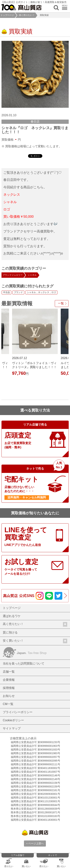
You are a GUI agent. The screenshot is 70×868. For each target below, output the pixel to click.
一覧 (61, 303)
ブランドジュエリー (13, 275)
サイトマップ (12, 728)
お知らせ (9, 696)
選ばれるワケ (12, 616)
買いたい (26, 863)
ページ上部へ (35, 843)
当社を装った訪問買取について (24, 664)
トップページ (7, 15)
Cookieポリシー (13, 720)
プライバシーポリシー (18, 712)
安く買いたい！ (35, 641)
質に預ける (10, 632)
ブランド (18, 292)
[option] (35, 74)
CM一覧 (8, 704)
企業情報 (9, 680)
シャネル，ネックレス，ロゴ (41, 292)
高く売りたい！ (27, 15)
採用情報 (9, 688)
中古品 (6, 292)
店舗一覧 (9, 672)
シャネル (32, 275)
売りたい (9, 863)
